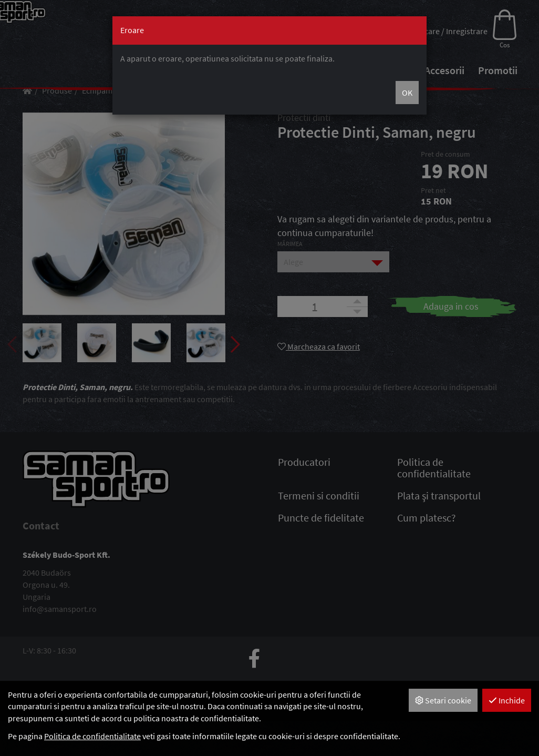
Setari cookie (443, 700)
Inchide (507, 700)
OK (407, 93)
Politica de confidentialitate (92, 736)
